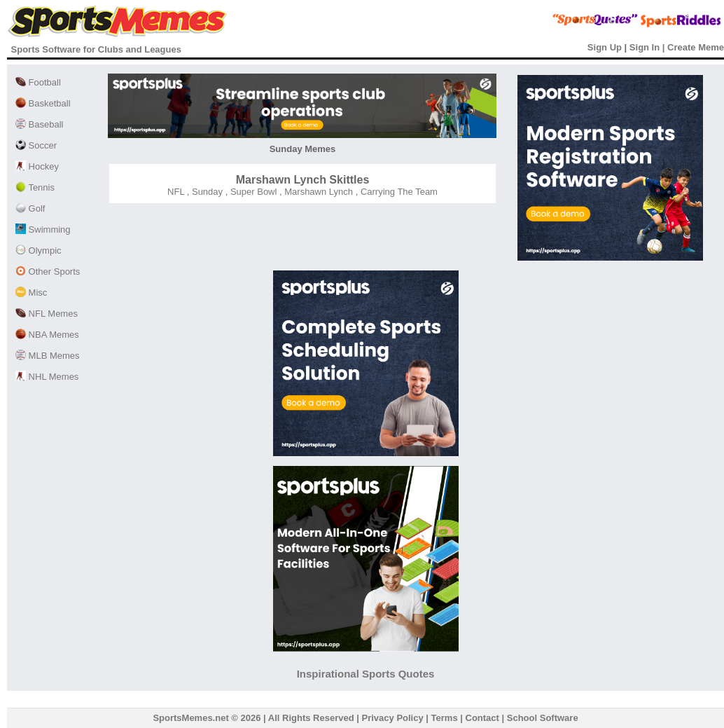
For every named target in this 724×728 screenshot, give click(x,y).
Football (38, 82)
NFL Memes (47, 314)
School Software (543, 718)
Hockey (37, 166)
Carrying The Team (398, 192)
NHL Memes (47, 377)
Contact (482, 718)
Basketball (43, 103)
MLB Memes (48, 356)
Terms (445, 718)
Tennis (35, 187)
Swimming (43, 229)
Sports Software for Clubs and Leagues (96, 49)
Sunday (206, 192)
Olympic (39, 250)
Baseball (39, 124)
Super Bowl (252, 192)
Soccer (36, 145)
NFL (176, 192)
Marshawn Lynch (318, 192)
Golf (30, 208)
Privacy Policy (393, 718)
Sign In (645, 47)
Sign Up (605, 47)
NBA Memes (47, 335)
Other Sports (48, 272)
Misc (31, 293)
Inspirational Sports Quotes (366, 674)
